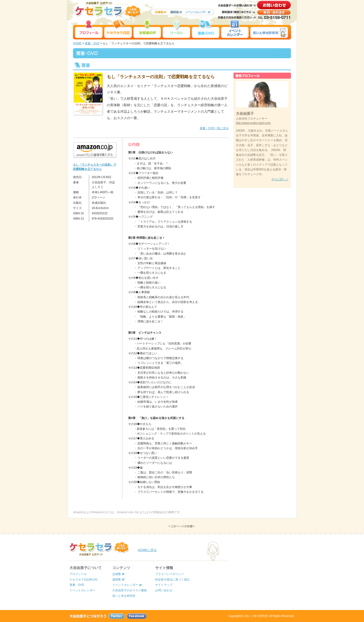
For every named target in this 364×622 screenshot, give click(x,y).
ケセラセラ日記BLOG (83, 580)
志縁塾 (117, 574)
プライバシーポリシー (170, 574)
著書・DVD (92, 43)
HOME (77, 43)
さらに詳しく (280, 179)
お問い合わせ (164, 590)
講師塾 (117, 580)
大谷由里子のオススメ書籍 (130, 590)
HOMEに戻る (147, 550)
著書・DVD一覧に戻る (214, 128)
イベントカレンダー (82, 590)
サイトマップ (164, 585)
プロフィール (78, 574)
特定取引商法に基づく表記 (172, 580)
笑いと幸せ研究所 (124, 596)
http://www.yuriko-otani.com (253, 123)
